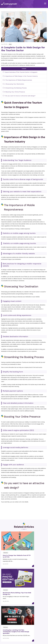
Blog (12, 637)
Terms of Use (19, 640)
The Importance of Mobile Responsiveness (19, 80)
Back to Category (24, 609)
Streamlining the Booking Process (16, 89)
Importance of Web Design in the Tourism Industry (22, 76)
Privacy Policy (28, 640)
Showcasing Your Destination (15, 84)
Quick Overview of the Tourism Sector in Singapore (22, 72)
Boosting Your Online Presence (15, 93)
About (36, 633)
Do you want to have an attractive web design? (21, 97)
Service (12, 633)
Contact (36, 637)
